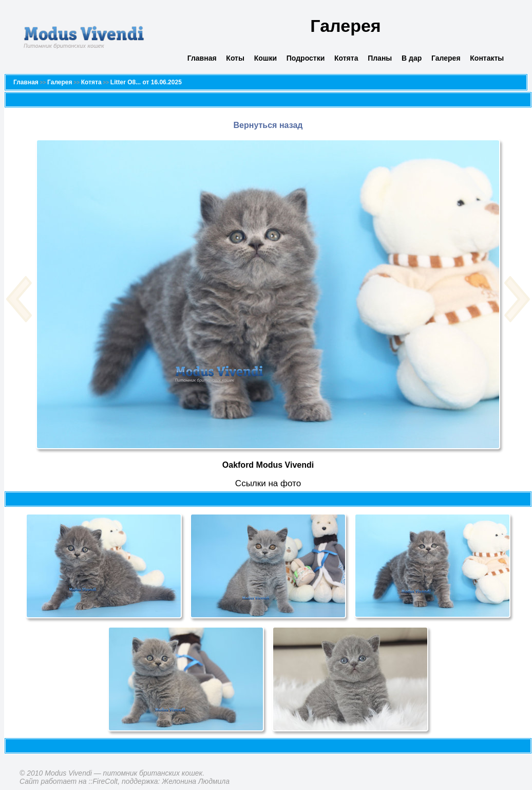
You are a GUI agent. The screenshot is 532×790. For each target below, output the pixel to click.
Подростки (306, 58)
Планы (380, 58)
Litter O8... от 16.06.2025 (146, 82)
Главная (202, 58)
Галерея (446, 58)
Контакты (487, 58)
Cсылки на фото (268, 483)
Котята (346, 58)
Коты (235, 58)
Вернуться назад (268, 125)
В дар (412, 58)
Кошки (265, 58)
